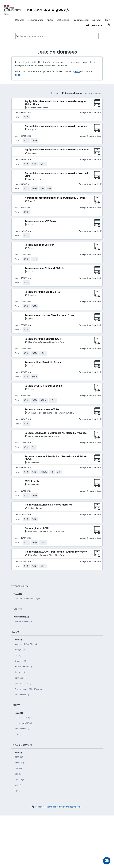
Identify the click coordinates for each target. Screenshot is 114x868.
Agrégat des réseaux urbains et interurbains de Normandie (57, 150)
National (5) (20, 672)
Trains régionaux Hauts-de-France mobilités (48, 505)
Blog (107, 20)
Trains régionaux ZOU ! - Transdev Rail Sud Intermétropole (56, 552)
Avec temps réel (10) (23, 621)
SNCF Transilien (33, 481)
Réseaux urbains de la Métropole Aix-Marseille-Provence (56, 433)
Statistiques (63, 20)
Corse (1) (18, 655)
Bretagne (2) (20, 650)
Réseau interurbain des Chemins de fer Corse (50, 316)
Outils (50, 20)
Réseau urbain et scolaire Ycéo (42, 410)
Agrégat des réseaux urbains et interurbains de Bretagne (56, 126)
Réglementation (81, 20)
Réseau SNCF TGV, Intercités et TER (43, 386)
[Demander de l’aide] (107, 861)
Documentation (36, 20)
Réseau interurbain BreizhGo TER (42, 292)
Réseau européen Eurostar (39, 245)
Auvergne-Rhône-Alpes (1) (26, 644)
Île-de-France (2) (22, 695)
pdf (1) (17, 791)
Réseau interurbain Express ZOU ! (43, 339)
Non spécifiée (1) (22, 729)
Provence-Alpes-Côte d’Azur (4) (28, 689)
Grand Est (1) (20, 661)
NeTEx (18, 75)
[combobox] (57, 36)
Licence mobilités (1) (24, 723)
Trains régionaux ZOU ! (37, 528)
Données (20, 20)
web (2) (18, 785)
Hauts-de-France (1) (23, 667)
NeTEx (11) (19, 763)
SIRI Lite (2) (19, 780)
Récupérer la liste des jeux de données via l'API (58, 807)
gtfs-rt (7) (19, 768)
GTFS (77, 71)
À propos (97, 20)
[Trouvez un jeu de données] (57, 36)
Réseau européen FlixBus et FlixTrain (44, 269)
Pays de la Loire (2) (23, 683)
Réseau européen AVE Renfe (40, 221)
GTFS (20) (19, 757)
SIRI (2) (18, 774)
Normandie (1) (21, 678)
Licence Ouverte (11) (23, 717)
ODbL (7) (18, 734)
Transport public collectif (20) (27, 599)
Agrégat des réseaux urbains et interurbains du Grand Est (56, 198)
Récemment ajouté (93, 93)
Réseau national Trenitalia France (43, 363)
